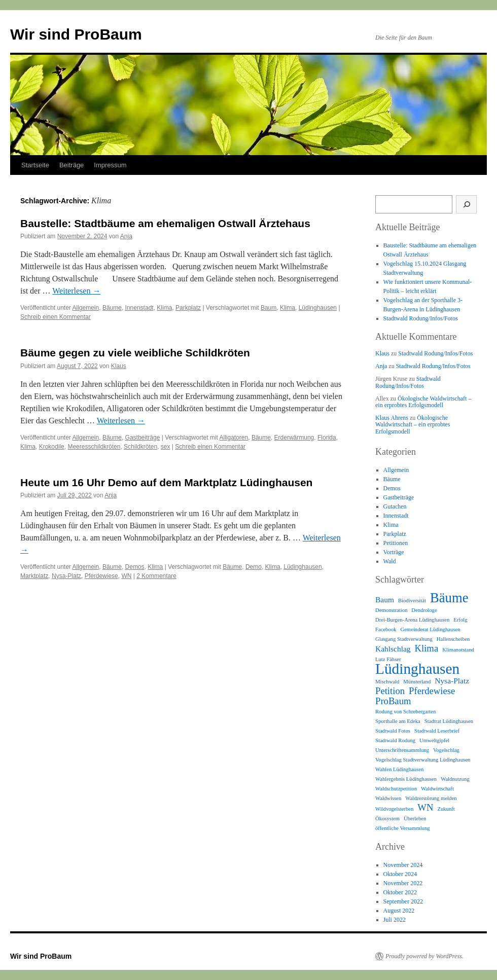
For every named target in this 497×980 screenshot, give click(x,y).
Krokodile (52, 447)
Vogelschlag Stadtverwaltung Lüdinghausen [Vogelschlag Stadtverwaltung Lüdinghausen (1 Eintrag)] (423, 760)
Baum (269, 308)
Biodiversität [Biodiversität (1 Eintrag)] (412, 601)
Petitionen (396, 543)
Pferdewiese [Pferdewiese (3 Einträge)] (432, 691)
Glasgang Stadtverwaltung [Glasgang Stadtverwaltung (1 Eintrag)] (404, 639)
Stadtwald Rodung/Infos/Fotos (421, 318)
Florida (327, 438)
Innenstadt (139, 308)
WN (126, 576)
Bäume (112, 308)
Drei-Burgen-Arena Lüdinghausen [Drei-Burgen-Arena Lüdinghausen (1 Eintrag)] (412, 620)
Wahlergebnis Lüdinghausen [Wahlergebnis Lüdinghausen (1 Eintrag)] (406, 779)
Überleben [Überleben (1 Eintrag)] (415, 819)
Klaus (119, 366)
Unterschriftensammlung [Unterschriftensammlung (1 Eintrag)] (402, 750)
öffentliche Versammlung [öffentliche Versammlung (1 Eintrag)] (403, 828)
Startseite (35, 165)
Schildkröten (140, 447)
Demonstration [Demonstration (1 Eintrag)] (391, 610)
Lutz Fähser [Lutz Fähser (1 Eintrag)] (388, 659)
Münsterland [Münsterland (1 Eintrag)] (417, 682)
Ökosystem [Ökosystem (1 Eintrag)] (387, 819)
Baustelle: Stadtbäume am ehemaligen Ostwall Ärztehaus (165, 223)
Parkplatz (188, 308)
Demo (254, 567)
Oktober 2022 (400, 892)
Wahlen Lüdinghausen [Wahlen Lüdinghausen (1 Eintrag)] (399, 769)
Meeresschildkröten (94, 447)
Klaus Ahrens (392, 418)
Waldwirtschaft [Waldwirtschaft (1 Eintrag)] (437, 789)
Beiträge (72, 165)
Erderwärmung (294, 438)
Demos (135, 567)
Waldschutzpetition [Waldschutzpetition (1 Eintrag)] (396, 789)
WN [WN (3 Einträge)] (425, 808)
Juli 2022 (395, 920)
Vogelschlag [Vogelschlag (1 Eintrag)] (446, 750)
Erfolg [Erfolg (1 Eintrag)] (460, 620)
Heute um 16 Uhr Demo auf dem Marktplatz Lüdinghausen (166, 482)
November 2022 (403, 883)
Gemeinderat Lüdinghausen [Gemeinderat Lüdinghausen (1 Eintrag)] (430, 629)
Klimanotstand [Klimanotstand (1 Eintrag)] (458, 650)
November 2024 (403, 865)
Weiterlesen (76, 291)
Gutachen (395, 506)
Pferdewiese (101, 576)
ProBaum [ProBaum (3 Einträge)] (393, 701)
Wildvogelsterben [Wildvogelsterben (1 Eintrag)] (394, 809)
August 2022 (399, 911)
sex (166, 447)
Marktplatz (34, 576)
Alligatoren (234, 438)
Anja (126, 236)
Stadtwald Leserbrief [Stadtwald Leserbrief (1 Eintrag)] (437, 731)
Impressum (110, 165)
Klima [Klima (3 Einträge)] (427, 648)
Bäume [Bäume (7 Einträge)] (449, 598)
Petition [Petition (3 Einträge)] (390, 691)
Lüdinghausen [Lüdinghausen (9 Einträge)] (417, 669)
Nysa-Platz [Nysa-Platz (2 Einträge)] (452, 681)
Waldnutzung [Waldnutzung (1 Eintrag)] (455, 779)
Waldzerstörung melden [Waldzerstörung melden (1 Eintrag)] (431, 798)
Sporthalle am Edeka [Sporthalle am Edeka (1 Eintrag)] (398, 721)
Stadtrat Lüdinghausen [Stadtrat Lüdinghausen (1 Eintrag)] (449, 721)
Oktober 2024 (400, 874)
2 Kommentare (156, 576)
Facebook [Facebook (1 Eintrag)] (386, 629)
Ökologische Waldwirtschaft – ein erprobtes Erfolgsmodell (423, 402)
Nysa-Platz (66, 576)
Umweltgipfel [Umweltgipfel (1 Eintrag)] (434, 740)
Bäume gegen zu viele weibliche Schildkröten (135, 353)
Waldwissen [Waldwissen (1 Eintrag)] (388, 798)
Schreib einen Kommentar (56, 317)
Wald (390, 561)
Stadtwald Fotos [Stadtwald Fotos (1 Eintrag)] (393, 731)
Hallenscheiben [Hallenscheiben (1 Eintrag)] (453, 639)
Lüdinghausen (318, 308)
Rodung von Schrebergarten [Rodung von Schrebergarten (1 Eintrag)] (405, 712)
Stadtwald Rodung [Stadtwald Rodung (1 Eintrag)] (395, 740)
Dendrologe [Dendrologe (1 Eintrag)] (424, 610)
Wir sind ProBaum (76, 34)
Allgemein (86, 308)
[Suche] (466, 204)
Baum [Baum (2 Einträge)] (385, 600)
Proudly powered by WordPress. (424, 956)
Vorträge (394, 552)
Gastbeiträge (143, 438)
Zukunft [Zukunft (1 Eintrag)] (446, 809)
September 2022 (403, 901)
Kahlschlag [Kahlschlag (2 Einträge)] (393, 649)
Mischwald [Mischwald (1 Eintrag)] (387, 682)
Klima (164, 308)
